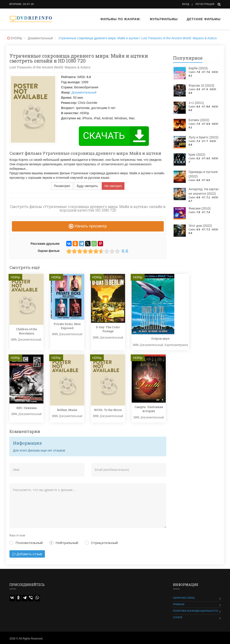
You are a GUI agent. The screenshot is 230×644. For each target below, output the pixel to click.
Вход (186, 4)
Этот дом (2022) (200, 226)
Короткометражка (176, 345)
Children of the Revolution (27, 331)
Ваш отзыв (17, 535)
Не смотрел (113, 186)
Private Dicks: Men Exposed (67, 326)
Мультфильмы (164, 19)
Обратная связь (184, 598)
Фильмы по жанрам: (121, 19)
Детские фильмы (204, 19)
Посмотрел (62, 186)
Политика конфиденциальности (196, 611)
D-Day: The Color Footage (108, 329)
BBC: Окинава (27, 408)
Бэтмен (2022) (199, 120)
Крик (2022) (197, 155)
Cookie (178, 617)
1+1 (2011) (196, 103)
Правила (179, 604)
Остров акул (160, 338)
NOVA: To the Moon (108, 410)
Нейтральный (64, 543)
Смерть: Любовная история (149, 409)
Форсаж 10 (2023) (201, 85)
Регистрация (205, 4)
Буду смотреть (87, 186)
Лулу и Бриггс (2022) (204, 137)
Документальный (84, 92)
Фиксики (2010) (200, 208)
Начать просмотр (88, 226)
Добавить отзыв (27, 554)
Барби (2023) (198, 68)
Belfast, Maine (67, 410)
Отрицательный (101, 543)
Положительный (26, 543)
